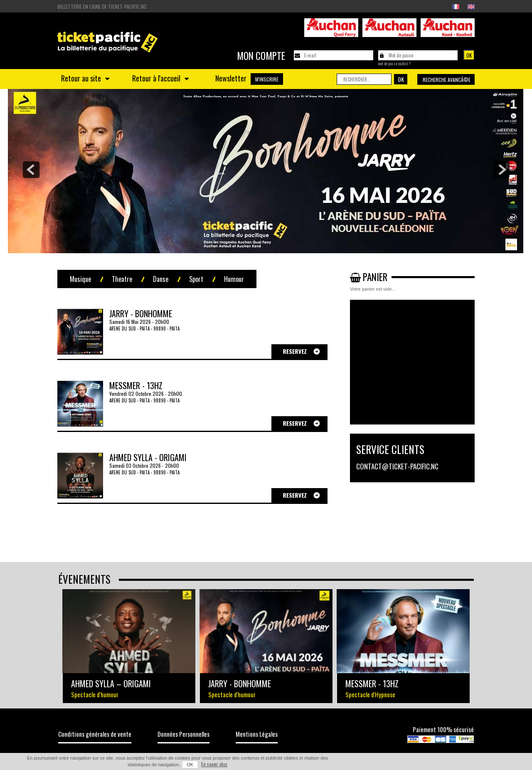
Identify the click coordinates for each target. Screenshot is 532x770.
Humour (234, 279)
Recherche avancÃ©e (447, 80)
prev (31, 170)
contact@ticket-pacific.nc (397, 466)
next (501, 170)
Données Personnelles (183, 734)
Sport (196, 279)
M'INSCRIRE (267, 79)
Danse (161, 279)
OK (190, 765)
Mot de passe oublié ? (394, 64)
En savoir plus (214, 764)
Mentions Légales (257, 734)
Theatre (122, 279)
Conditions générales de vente (95, 734)
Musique (80, 279)
